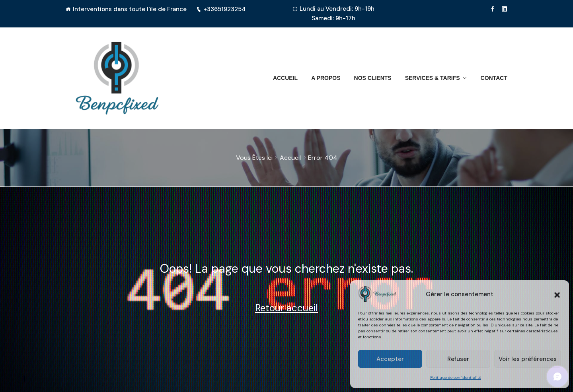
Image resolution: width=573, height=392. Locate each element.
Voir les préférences (528, 359)
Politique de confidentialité (456, 377)
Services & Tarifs (433, 78)
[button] (557, 294)
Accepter (390, 359)
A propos (326, 78)
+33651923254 (221, 9)
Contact (494, 78)
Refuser (458, 359)
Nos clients (373, 78)
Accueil (285, 78)
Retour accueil (286, 308)
